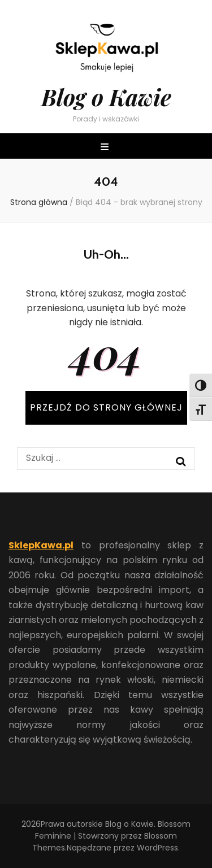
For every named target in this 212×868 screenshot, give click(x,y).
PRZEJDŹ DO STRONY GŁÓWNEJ (106, 407)
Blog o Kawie (106, 97)
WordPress (157, 848)
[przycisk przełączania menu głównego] (106, 148)
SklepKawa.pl (41, 545)
